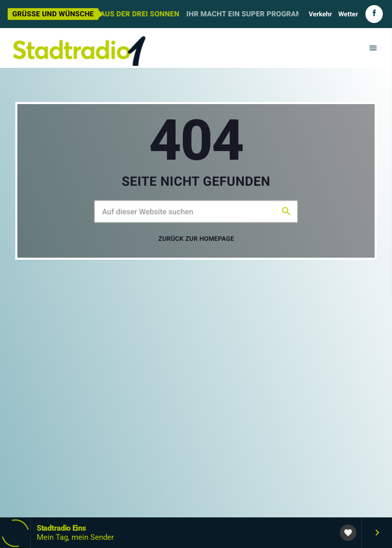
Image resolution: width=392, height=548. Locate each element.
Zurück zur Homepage (196, 239)
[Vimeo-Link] (79, 48)
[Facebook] (374, 14)
